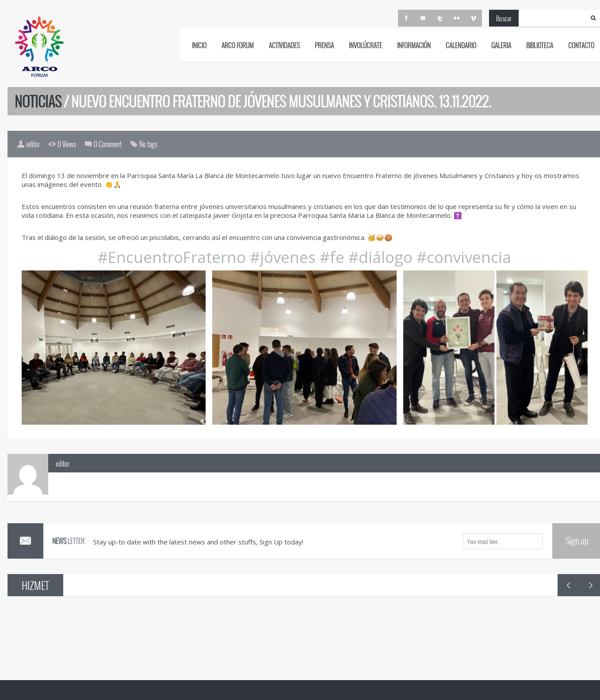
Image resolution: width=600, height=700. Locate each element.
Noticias (38, 101)
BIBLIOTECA (540, 45)
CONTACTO (581, 45)
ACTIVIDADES (284, 45)
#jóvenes (281, 257)
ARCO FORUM (238, 45)
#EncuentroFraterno (172, 257)
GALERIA (501, 45)
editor (63, 464)
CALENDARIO (461, 45)
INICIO (199, 45)
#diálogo (378, 257)
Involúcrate (365, 45)
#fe (330, 257)
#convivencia (464, 257)
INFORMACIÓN (414, 45)
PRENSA (324, 45)
